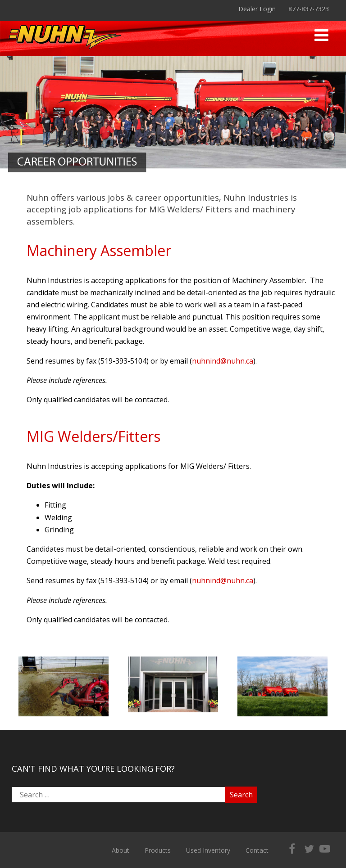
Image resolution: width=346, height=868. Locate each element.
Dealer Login (257, 9)
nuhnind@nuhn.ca (223, 361)
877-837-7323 (309, 9)
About (121, 850)
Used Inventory (208, 850)
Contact (257, 850)
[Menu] (321, 35)
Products (158, 850)
